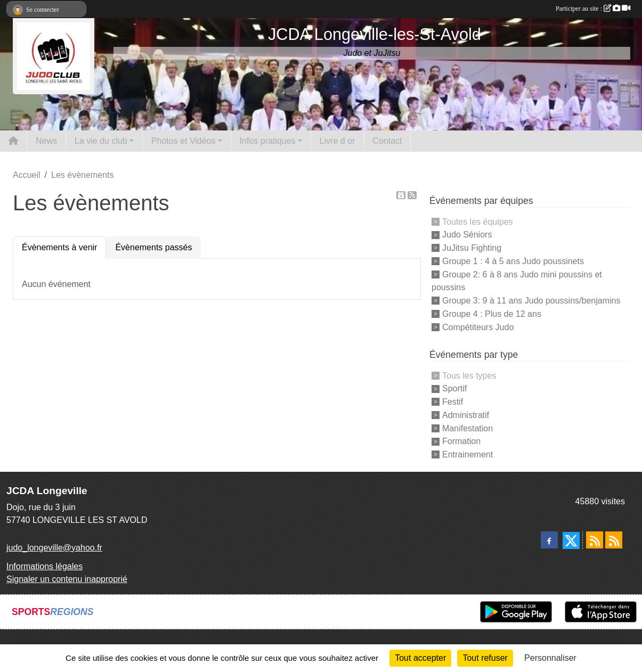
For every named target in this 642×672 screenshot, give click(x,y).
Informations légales (44, 566)
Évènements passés (153, 247)
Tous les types (469, 375)
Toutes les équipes (478, 221)
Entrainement (468, 454)
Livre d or (338, 141)
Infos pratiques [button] (268, 141)
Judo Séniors (467, 235)
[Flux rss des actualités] (595, 540)
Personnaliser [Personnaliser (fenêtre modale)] (550, 658)
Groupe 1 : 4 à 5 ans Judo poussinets (513, 261)
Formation (461, 441)
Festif (453, 402)
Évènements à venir (59, 247)
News (46, 141)
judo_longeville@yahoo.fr (54, 548)
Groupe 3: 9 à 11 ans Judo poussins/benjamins (531, 301)
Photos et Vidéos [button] (184, 141)
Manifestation (468, 428)
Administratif (466, 415)
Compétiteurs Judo (478, 327)
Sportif (454, 388)
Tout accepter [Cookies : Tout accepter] (420, 658)
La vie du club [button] (101, 141)
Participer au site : (593, 9)
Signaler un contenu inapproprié (67, 579)
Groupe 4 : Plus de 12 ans (492, 314)
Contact (387, 141)
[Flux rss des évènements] (614, 540)
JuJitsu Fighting (472, 248)
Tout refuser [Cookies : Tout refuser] (485, 658)
